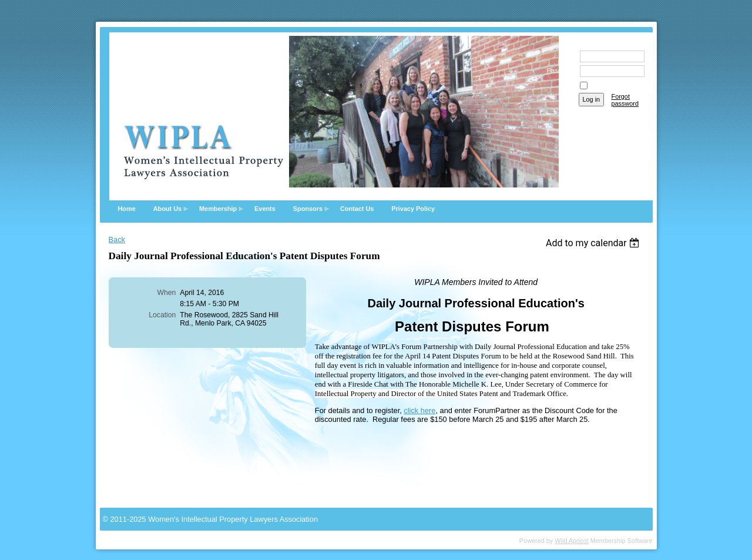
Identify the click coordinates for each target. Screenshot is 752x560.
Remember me (610, 86)
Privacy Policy (413, 209)
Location (162, 315)
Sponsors (308, 209)
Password (558, 71)
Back (117, 239)
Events (265, 209)
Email (565, 56)
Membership (218, 209)
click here (419, 410)
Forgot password (625, 100)
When (167, 293)
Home (127, 209)
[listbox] (594, 243)
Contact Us (357, 209)
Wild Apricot (571, 541)
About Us (167, 209)
